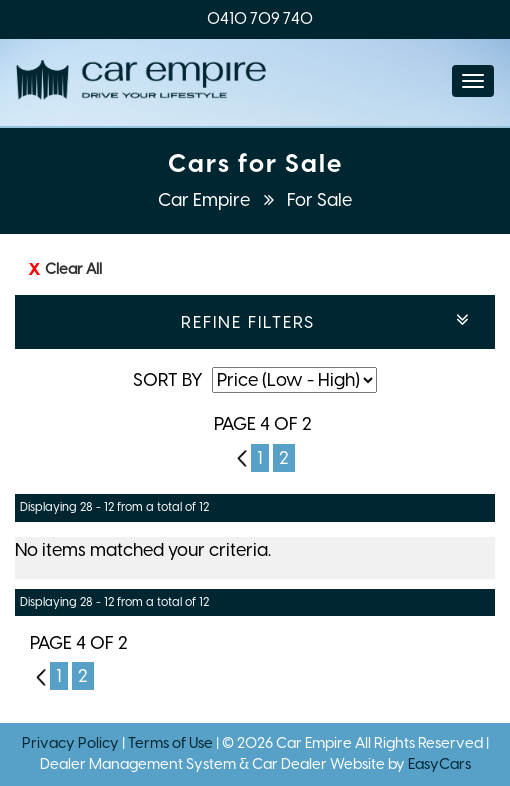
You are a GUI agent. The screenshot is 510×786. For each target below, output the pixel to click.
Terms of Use (172, 743)
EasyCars (439, 764)
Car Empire (206, 200)
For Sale (319, 200)
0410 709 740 (260, 18)
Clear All (73, 269)
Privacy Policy (72, 743)
